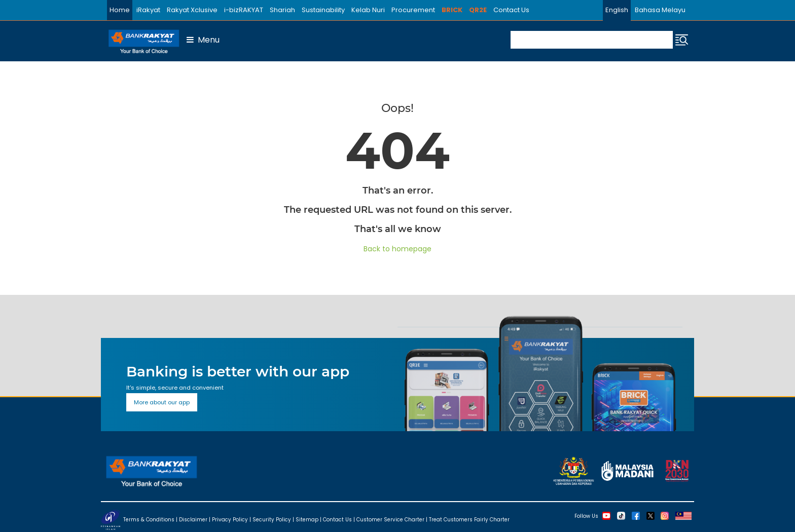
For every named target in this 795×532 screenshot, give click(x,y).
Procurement (413, 10)
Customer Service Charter (390, 519)
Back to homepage (397, 249)
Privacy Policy (230, 519)
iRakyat (148, 10)
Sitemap (307, 519)
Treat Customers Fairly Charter (469, 519)
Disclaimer (193, 519)
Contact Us (511, 10)
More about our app (162, 402)
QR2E (478, 10)
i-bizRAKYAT (244, 10)
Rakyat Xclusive (192, 10)
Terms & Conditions (149, 519)
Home (120, 10)
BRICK (452, 10)
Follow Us (586, 516)
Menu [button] (203, 40)
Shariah (282, 10)
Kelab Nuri (368, 10)
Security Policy (272, 519)
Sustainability (323, 10)
